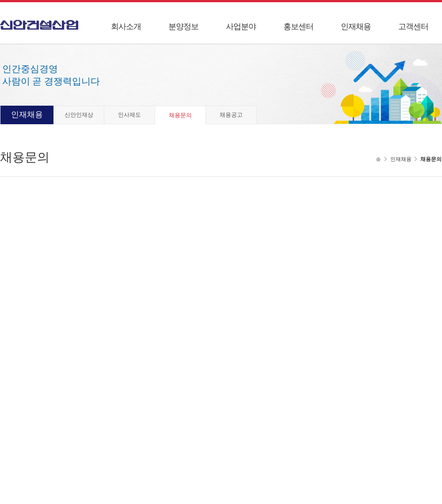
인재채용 (356, 27)
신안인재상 (79, 115)
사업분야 (241, 27)
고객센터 (413, 27)
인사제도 (130, 115)
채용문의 (180, 115)
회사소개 (126, 27)
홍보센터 (298, 27)
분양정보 (183, 27)
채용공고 (231, 115)
